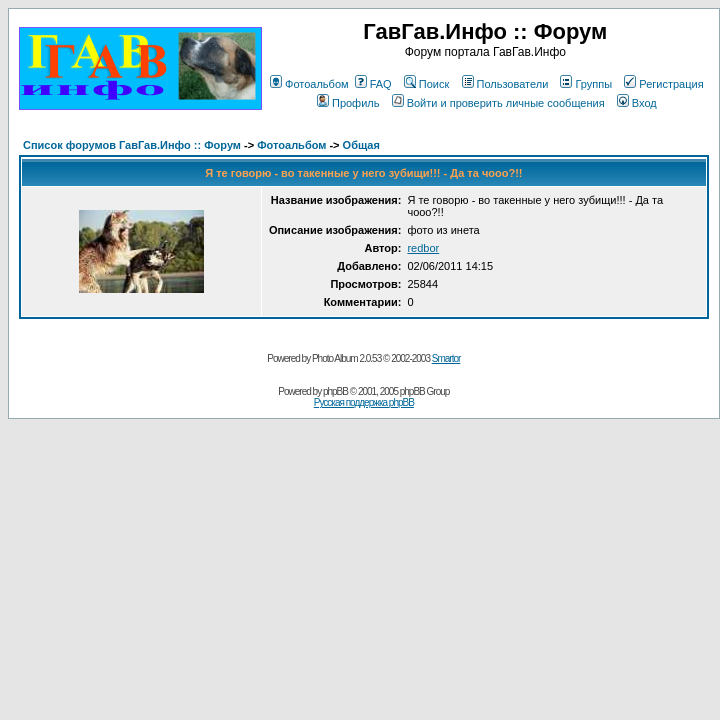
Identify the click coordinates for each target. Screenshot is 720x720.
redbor (423, 248)
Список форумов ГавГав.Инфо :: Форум (132, 145)
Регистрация (663, 84)
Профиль (348, 103)
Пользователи (505, 84)
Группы (586, 84)
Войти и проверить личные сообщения (498, 103)
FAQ (373, 84)
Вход (637, 103)
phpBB (335, 391)
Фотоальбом (309, 84)
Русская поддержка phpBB (364, 402)
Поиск (426, 84)
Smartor (446, 358)
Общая (361, 145)
